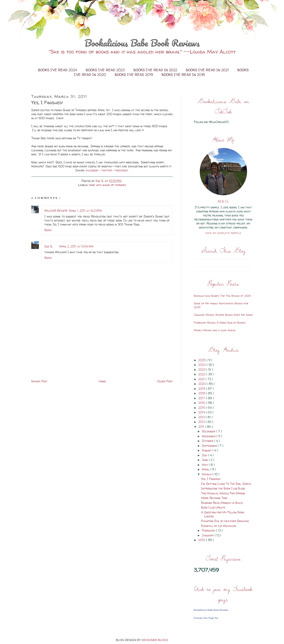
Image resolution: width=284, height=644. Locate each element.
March (207, 474)
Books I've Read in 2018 (183, 75)
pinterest (122, 170)
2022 (202, 374)
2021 (202, 379)
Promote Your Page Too (206, 618)
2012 (202, 422)
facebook (92, 170)
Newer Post (39, 381)
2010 (202, 540)
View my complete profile (223, 233)
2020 (202, 384)
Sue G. (49, 246)
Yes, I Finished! (211, 479)
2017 (202, 398)
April (206, 469)
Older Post (165, 381)
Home (102, 381)
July (205, 455)
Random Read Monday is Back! (222, 503)
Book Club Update (213, 507)
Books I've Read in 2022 (156, 70)
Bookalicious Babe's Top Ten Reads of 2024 (222, 296)
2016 (202, 403)
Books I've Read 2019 (134, 75)
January (208, 535)
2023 (202, 370)
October (208, 441)
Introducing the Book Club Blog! (223, 488)
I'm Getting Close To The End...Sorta (226, 484)
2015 (202, 408)
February (209, 530)
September (210, 446)
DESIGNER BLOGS (155, 640)
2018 (202, 393)
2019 (202, 389)
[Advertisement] (63, 349)
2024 (202, 365)
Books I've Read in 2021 (208, 70)
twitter (107, 170)
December (209, 431)
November (209, 436)
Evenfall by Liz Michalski (219, 526)
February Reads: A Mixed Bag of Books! (220, 323)
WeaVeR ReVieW (56, 211)
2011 (202, 427)
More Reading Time (214, 498)
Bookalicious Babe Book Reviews (142, 43)
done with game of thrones (107, 185)
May (205, 465)
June (205, 460)
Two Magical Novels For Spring (223, 493)
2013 (202, 417)
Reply (48, 230)
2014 (202, 412)
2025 (202, 360)
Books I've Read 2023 (106, 70)
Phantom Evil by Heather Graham (225, 521)
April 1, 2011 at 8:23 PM (85, 211)
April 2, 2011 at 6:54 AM (76, 246)
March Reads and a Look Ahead (215, 330)
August (207, 450)
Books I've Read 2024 (58, 70)
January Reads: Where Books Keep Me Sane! (223, 315)
